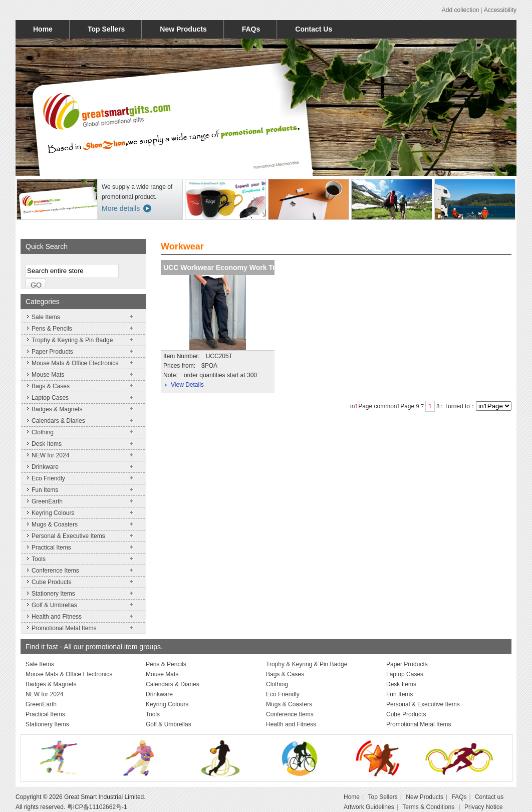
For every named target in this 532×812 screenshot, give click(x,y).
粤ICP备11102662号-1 (97, 807)
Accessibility (500, 10)
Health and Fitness (57, 617)
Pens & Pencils (52, 329)
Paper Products (52, 352)
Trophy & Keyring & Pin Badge (72, 340)
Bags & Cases (51, 386)
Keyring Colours (53, 513)
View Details (187, 385)
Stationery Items (53, 594)
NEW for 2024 (50, 455)
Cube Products (51, 582)
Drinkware (45, 467)
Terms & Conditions (429, 807)
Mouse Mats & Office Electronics (75, 363)
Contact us (489, 797)
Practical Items (51, 548)
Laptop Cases (50, 398)
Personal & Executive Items (68, 536)
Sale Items (46, 317)
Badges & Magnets (57, 409)
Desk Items (47, 444)
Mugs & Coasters (55, 524)
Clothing (43, 432)
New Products (183, 29)
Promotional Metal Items (64, 628)
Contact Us (314, 29)
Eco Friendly (48, 478)
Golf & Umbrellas (54, 605)
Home (43, 29)
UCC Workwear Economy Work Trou (224, 267)
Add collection (461, 10)
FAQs (251, 29)
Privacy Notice (484, 807)
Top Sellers (106, 29)
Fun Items (45, 490)
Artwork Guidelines (369, 807)
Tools (39, 559)
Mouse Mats (48, 375)
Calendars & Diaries (58, 421)
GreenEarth (47, 501)
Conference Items (55, 571)
